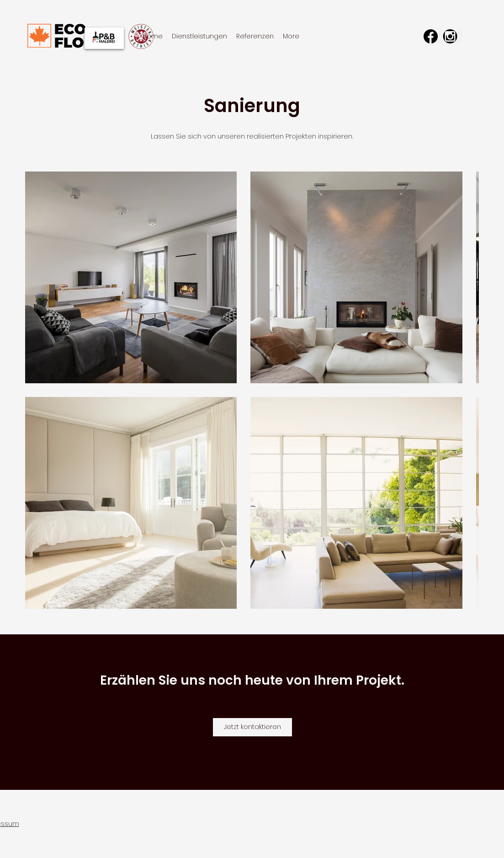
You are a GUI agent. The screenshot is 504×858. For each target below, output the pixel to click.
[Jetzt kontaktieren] (252, 727)
